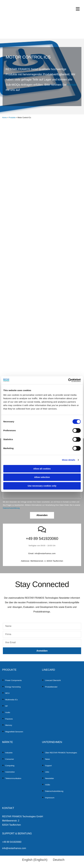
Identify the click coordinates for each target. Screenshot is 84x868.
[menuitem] (34, 860)
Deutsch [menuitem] (59, 860)
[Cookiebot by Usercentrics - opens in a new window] (68, 380)
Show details (69, 460)
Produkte (12, 118)
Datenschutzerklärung (11, 508)
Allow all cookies (42, 469)
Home (4, 118)
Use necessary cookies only (42, 486)
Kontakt (72, 85)
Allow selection (42, 477)
